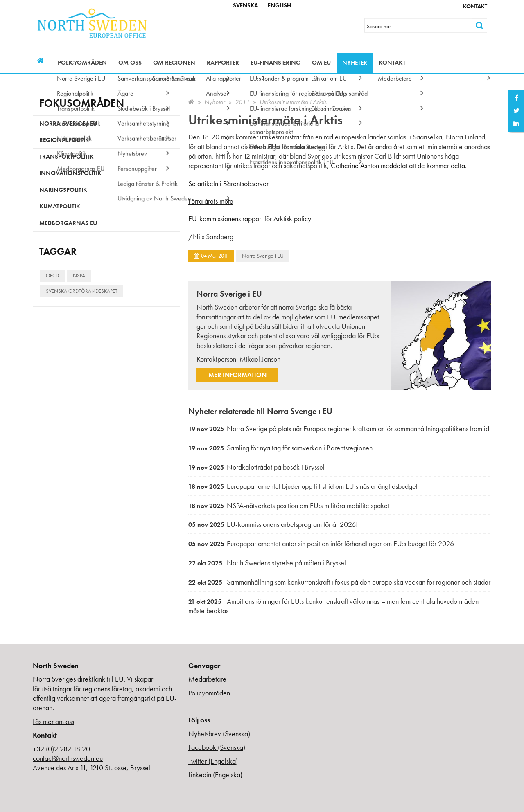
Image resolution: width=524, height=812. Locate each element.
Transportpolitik (67, 157)
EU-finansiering (276, 63)
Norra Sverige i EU (263, 256)
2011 (242, 102)
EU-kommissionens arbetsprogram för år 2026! (273, 524)
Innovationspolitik (70, 173)
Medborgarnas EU (68, 223)
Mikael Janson (260, 359)
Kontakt (475, 6)
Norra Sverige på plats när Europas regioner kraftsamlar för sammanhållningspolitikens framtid (339, 428)
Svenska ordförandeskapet (82, 291)
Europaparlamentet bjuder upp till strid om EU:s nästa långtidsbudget (303, 486)
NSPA (79, 276)
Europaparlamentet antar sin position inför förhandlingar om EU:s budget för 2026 (321, 543)
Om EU (321, 63)
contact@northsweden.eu (68, 758)
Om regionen (174, 63)
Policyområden (82, 63)
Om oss (130, 63)
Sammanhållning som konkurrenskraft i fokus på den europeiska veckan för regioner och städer (339, 582)
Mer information (237, 375)
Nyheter (355, 63)
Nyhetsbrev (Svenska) (219, 734)
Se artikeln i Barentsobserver (228, 183)
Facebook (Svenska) (217, 747)
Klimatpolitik (60, 206)
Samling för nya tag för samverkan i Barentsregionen (280, 448)
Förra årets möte (211, 201)
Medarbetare (207, 679)
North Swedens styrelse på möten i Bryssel (267, 563)
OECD (52, 276)
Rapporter (223, 63)
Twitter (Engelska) (213, 761)
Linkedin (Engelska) (215, 775)
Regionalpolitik (64, 140)
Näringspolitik (63, 190)
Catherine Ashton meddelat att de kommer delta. (400, 165)
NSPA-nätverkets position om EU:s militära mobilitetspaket (289, 505)
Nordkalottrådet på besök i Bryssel (256, 467)
